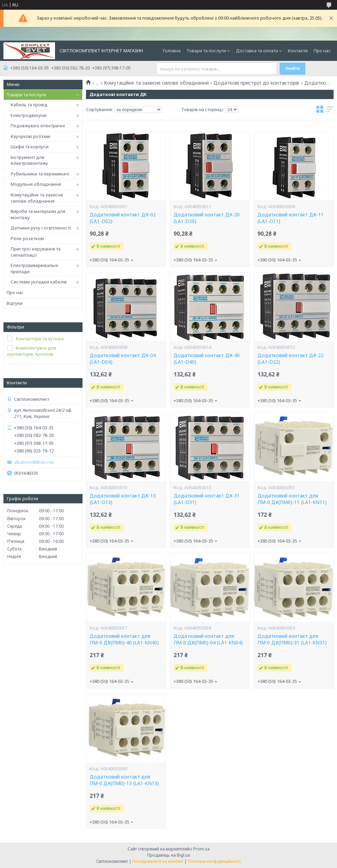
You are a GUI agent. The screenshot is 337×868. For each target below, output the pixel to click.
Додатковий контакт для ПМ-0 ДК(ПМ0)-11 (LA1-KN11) (292, 499)
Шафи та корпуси (30, 147)
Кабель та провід (29, 105)
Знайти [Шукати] (293, 68)
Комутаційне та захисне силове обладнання (37, 198)
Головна (172, 51)
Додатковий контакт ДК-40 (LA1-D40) (207, 359)
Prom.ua (202, 849)
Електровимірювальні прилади (34, 268)
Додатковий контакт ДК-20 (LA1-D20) (207, 218)
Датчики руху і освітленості (41, 228)
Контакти (298, 51)
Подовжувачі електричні (38, 126)
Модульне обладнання (36, 184)
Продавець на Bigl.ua (169, 855)
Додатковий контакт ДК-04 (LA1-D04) (123, 359)
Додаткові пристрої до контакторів (256, 83)
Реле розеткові (27, 238)
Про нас (322, 51)
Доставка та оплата (257, 51)
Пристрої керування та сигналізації (36, 252)
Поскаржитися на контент (158, 861)
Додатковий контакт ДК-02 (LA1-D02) (123, 218)
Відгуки (15, 303)
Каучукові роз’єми (30, 136)
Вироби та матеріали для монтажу (38, 214)
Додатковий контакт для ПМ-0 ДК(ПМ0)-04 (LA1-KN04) (208, 639)
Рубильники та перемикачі (40, 174)
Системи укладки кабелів (39, 282)
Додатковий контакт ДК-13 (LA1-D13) (123, 499)
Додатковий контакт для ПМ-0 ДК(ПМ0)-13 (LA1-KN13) (124, 780)
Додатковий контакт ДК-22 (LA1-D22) (291, 359)
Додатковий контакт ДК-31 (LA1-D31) (207, 499)
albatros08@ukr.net (34, 462)
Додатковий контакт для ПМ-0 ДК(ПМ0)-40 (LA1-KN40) (124, 639)
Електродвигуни (29, 115)
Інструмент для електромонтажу (29, 160)
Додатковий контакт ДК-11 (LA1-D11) (291, 218)
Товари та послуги (206, 51)
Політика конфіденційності (214, 861)
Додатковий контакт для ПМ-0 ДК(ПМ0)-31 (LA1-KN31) (292, 639)
